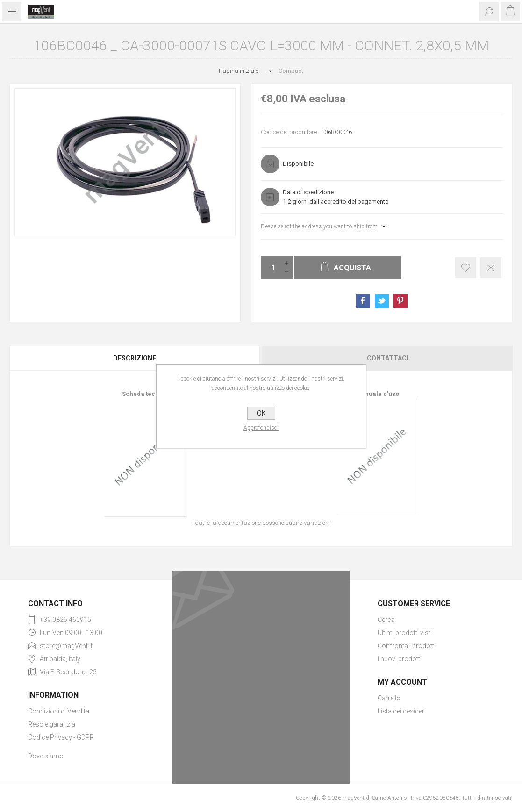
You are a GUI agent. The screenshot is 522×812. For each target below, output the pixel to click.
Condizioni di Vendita (59, 711)
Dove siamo (46, 756)
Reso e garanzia (52, 724)
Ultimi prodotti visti (405, 633)
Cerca (386, 620)
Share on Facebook (363, 301)
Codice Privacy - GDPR (61, 737)
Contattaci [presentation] (388, 358)
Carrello (389, 698)
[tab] (135, 358)
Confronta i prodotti (407, 646)
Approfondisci (261, 428)
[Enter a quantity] (270, 268)
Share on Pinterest (400, 301)
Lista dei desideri (402, 711)
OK (261, 413)
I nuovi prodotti (400, 659)
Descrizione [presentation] (135, 358)
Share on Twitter (382, 301)
